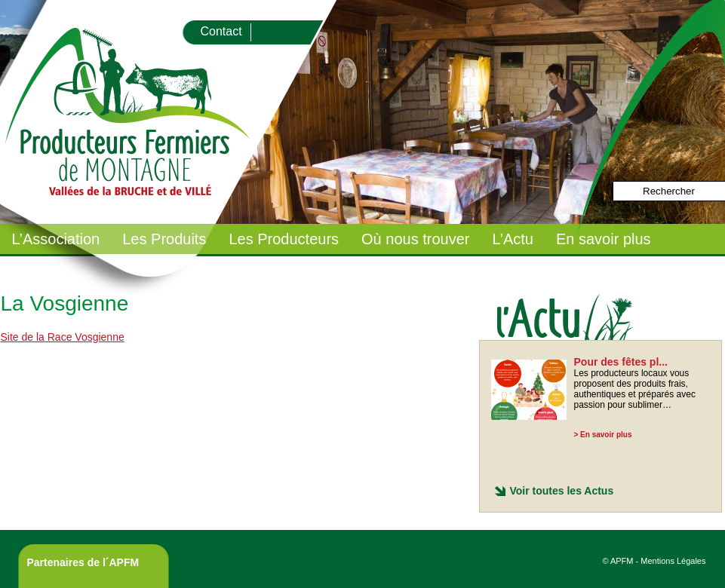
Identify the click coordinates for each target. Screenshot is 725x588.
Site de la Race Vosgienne (63, 337)
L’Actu (512, 239)
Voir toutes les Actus (562, 491)
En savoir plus (604, 239)
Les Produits (164, 239)
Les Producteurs (284, 239)
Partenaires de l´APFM (83, 562)
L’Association (56, 239)
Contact (221, 31)
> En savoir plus (603, 435)
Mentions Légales (673, 561)
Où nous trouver (415, 239)
